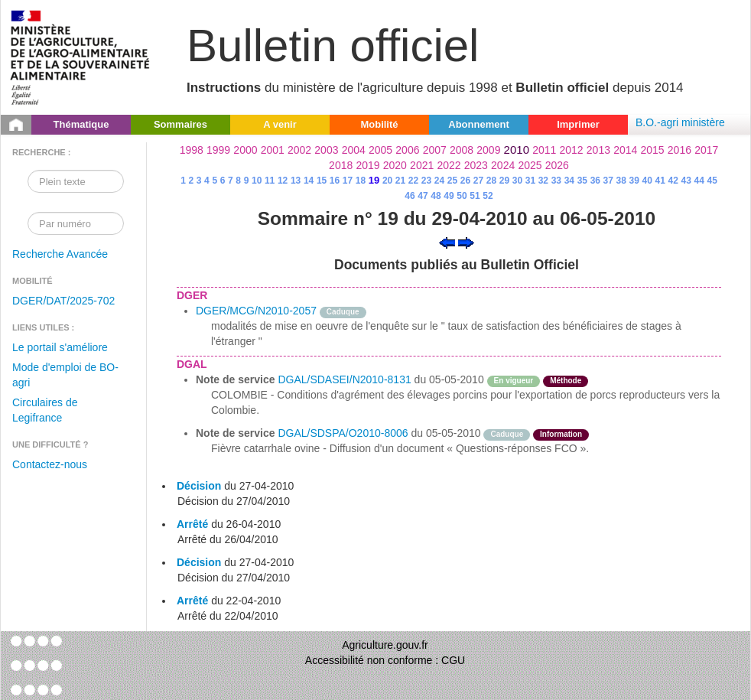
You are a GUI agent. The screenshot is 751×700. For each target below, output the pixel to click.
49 (449, 196)
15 (322, 181)
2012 (572, 150)
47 (423, 196)
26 (465, 181)
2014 (625, 150)
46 (410, 196)
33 (556, 181)
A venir (280, 124)
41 (660, 181)
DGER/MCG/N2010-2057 (256, 311)
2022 (449, 165)
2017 (706, 150)
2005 (380, 150)
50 (462, 196)
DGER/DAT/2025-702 (63, 301)
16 (335, 181)
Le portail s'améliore (60, 347)
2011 (544, 150)
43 (686, 181)
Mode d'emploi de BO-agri (65, 375)
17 (348, 181)
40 (647, 181)
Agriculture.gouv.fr (385, 645)
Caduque (343, 312)
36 (595, 181)
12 (283, 181)
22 (413, 181)
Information (561, 434)
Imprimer (578, 124)
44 (699, 181)
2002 (299, 150)
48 (436, 196)
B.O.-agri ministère (680, 122)
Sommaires (180, 124)
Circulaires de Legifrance (45, 410)
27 (478, 181)
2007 (435, 150)
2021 (422, 165)
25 (452, 181)
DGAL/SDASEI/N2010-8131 (344, 379)
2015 (652, 150)
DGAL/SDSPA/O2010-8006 (343, 433)
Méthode (566, 381)
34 (569, 181)
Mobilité (379, 124)
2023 (476, 165)
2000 (245, 150)
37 (608, 181)
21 (400, 181)
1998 (192, 150)
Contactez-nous (50, 464)
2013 (598, 150)
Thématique (81, 124)
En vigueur (514, 381)
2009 (488, 150)
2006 (407, 150)
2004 (354, 150)
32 (543, 181)
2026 (557, 165)
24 (439, 181)
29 (504, 181)
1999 (218, 150)
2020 (395, 165)
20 (387, 181)
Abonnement (478, 124)
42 (673, 181)
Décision (199, 486)
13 (296, 181)
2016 (679, 150)
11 (270, 181)
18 (361, 181)
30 (517, 181)
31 (530, 181)
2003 (326, 150)
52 (488, 196)
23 (426, 181)
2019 (367, 165)
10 (257, 181)
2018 (341, 165)
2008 (462, 150)
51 (475, 196)
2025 (530, 165)
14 (309, 181)
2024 (503, 165)
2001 (273, 150)
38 (621, 181)
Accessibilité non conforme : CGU (385, 660)
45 (712, 181)
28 (491, 181)
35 (582, 181)
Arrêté (192, 524)
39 (634, 181)
